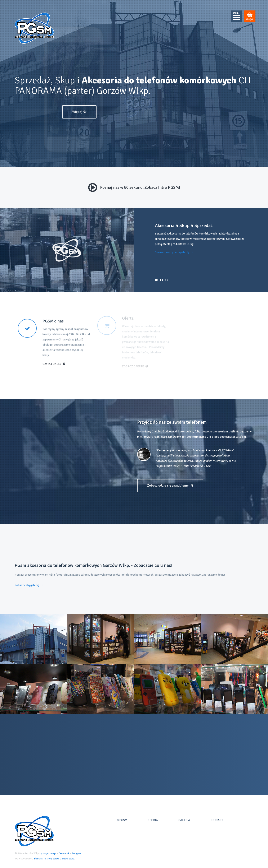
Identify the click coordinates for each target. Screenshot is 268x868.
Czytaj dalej (54, 360)
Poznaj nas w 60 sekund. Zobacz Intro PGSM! (134, 187)
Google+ (76, 853)
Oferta (153, 820)
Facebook (64, 853)
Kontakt (217, 820)
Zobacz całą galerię (29, 585)
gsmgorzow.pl (49, 853)
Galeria (184, 820)
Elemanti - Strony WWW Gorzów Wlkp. (54, 859)
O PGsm (122, 820)
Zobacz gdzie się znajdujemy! (170, 486)
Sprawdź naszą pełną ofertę (174, 252)
